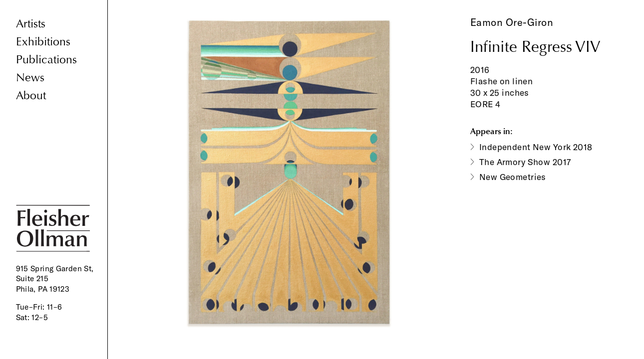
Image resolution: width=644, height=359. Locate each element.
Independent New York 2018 (536, 147)
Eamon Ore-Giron (512, 22)
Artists (31, 24)
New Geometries (513, 177)
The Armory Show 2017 (525, 162)
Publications (46, 60)
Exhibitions (43, 42)
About (31, 95)
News (30, 78)
